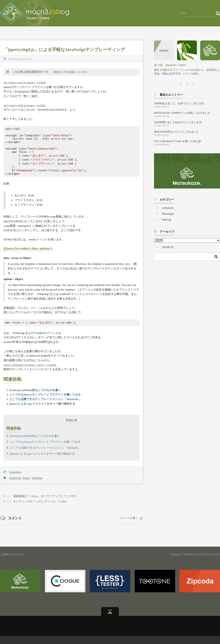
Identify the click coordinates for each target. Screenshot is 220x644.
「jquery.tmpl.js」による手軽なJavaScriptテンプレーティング (64, 49)
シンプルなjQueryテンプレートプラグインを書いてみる (45, 403)
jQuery (26, 486)
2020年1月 (168, 247)
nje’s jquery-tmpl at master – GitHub (25, 82)
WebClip (167, 220)
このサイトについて (12, 563)
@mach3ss (171, 65)
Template (37, 486)
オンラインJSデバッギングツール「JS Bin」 (41, 510)
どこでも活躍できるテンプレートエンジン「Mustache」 (45, 407)
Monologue (168, 214)
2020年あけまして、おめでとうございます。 (180, 103)
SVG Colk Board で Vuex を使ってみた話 (177, 141)
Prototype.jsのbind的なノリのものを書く (35, 398)
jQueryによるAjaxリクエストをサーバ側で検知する (42, 412)
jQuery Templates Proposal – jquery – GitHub (30, 373)
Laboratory (16, 480)
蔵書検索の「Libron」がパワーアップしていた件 (44, 504)
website (182, 65)
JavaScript (15, 486)
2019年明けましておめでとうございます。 (179, 122)
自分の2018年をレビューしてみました (176, 132)
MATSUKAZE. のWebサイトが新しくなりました (182, 113)
